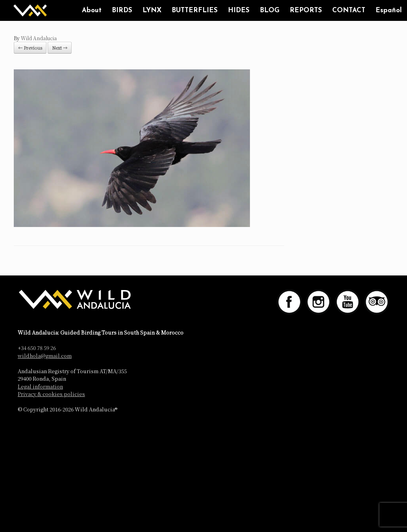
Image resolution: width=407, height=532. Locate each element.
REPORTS (306, 10)
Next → (60, 48)
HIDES (239, 10)
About (92, 10)
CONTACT (349, 10)
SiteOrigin (215, 426)
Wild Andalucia (39, 38)
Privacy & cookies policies (51, 394)
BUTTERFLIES (195, 10)
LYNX (152, 10)
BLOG (270, 10)
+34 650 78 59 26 (37, 348)
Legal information (40, 386)
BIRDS (122, 10)
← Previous (30, 48)
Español (389, 10)
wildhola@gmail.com (45, 356)
